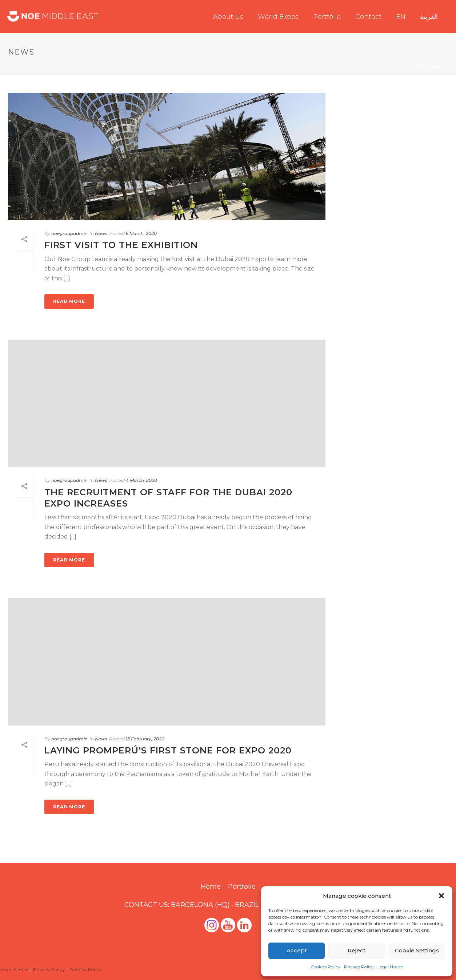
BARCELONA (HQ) (200, 905)
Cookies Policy (325, 967)
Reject (357, 950)
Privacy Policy (359, 967)
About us (228, 17)
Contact (368, 17)
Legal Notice (390, 967)
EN (401, 17)
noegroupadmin (69, 233)
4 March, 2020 (141, 480)
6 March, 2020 (141, 233)
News (437, 67)
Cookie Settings (417, 950)
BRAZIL (247, 905)
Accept (297, 950)
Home (418, 67)
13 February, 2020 (145, 739)
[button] (441, 896)
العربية (429, 17)
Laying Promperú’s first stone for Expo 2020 (168, 750)
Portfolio (327, 17)
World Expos (278, 17)
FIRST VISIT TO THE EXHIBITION (121, 245)
